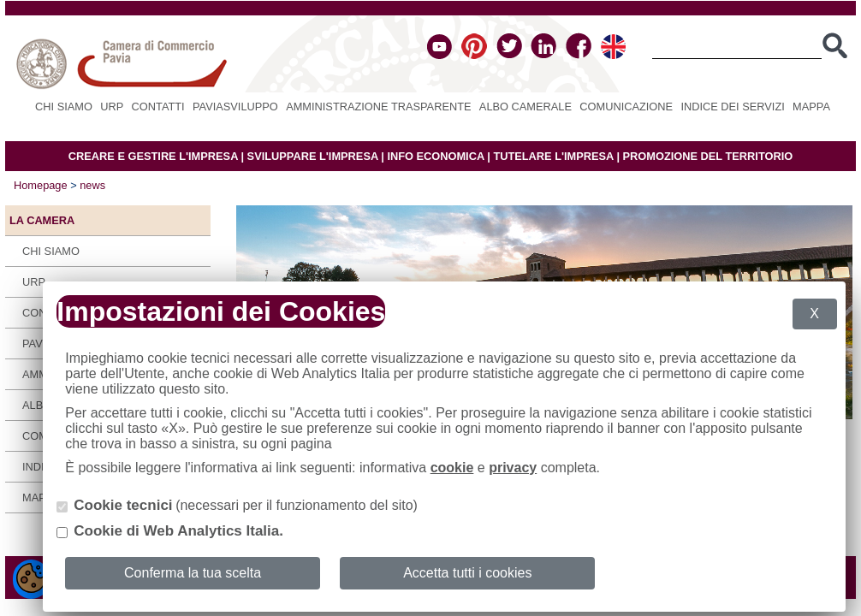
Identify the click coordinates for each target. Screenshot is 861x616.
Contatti (158, 107)
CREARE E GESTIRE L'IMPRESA (153, 156)
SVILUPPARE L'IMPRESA (313, 156)
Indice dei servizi (732, 107)
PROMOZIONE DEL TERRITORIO (708, 156)
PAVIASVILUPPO (235, 107)
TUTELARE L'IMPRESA (553, 156)
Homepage (41, 185)
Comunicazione (626, 107)
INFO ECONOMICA (435, 156)
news (92, 185)
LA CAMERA (42, 220)
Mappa (811, 107)
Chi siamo (64, 107)
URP (112, 107)
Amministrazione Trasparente (378, 107)
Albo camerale (526, 107)
